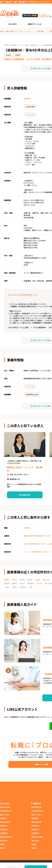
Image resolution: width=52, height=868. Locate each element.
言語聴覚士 (4, 833)
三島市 (38, 580)
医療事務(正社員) (32, 394)
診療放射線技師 (6, 811)
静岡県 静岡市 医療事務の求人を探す (37, 536)
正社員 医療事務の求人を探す (35, 544)
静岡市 (7, 580)
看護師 (2, 844)
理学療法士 (4, 826)
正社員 (8, 55)
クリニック (30, 115)
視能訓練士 (4, 841)
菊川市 (39, 583)
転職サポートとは (35, 24)
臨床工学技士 (5, 815)
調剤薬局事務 (5, 822)
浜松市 (14, 580)
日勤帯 (18, 55)
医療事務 (40, 31)
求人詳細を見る (25, 495)
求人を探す (13, 24)
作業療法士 (4, 829)
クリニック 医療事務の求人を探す (36, 552)
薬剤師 (2, 848)
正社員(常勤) (31, 107)
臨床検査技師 (5, 807)
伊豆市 (22, 583)
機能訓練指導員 (6, 837)
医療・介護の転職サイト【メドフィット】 (16, 31)
